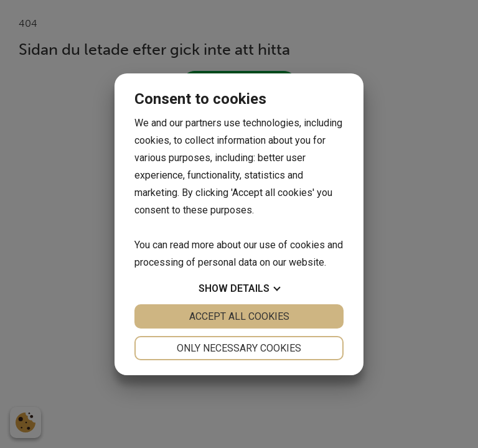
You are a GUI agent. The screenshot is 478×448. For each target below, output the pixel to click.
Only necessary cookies (239, 348)
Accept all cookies (239, 316)
